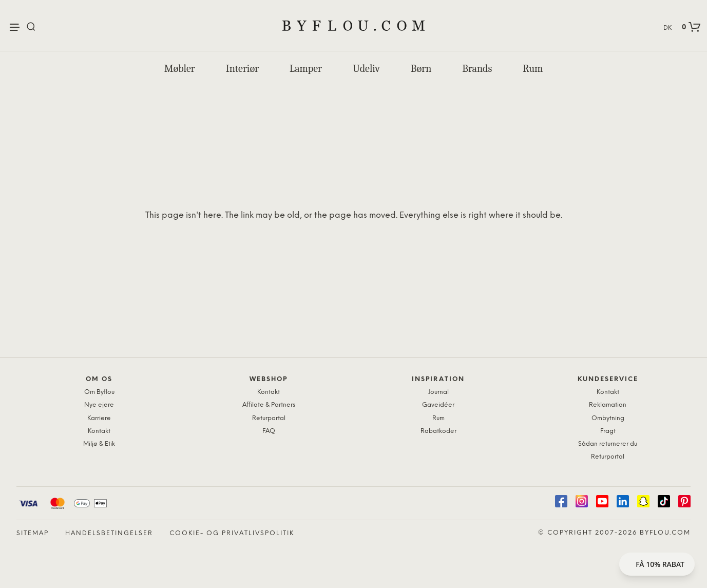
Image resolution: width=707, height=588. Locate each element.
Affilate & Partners (269, 405)
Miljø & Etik (99, 444)
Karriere (99, 418)
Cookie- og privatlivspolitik (232, 533)
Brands (477, 69)
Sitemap (33, 533)
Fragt (608, 431)
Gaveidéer (438, 405)
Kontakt (99, 431)
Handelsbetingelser (109, 533)
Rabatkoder (438, 431)
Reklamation (608, 405)
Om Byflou (99, 392)
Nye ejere (99, 405)
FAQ (269, 431)
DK (667, 28)
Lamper (306, 69)
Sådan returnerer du (608, 444)
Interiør (242, 69)
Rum (533, 69)
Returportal (269, 418)
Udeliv (366, 69)
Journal (438, 392)
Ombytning (608, 418)
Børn (421, 69)
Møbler (180, 69)
